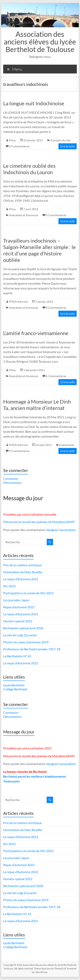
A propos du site (60, 140)
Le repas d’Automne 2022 (21, 614)
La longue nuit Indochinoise (34, 103)
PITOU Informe (18, 302)
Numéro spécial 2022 (18, 621)
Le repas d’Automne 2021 (21, 663)
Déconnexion (12, 482)
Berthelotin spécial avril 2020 (23, 628)
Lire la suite (68, 146)
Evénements (67, 445)
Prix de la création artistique (22, 565)
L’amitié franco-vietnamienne (36, 333)
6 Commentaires (56, 376)
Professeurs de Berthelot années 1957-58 (32, 649)
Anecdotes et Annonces (24, 215)
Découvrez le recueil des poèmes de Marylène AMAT (39, 522)
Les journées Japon (16, 600)
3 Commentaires (19, 451)
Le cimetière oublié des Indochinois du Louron (29, 169)
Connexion (11, 478)
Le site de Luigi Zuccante (20, 635)
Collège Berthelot (15, 689)
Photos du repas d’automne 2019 (26, 642)
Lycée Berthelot (14, 685)
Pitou (12, 140)
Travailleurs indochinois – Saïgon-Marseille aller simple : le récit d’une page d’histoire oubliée (40, 250)
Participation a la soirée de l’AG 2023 (28, 593)
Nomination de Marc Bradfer (23, 572)
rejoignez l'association (61, 530)
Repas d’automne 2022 (19, 607)
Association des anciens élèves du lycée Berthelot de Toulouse (40, 42)
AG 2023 (9, 586)
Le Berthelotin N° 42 (17, 656)
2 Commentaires (19, 146)
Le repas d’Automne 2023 (21, 579)
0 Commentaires (56, 215)
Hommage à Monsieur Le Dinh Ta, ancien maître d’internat (37, 405)
